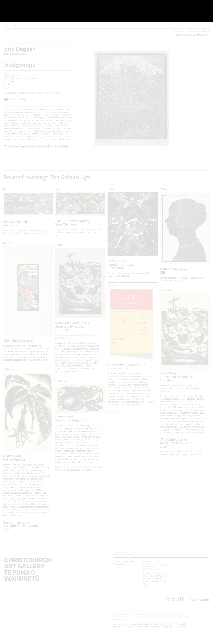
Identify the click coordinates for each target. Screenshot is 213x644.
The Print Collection (18, 340)
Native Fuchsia (22, 458)
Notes (7, 189)
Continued (112, 411)
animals (12, 93)
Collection (17, 25)
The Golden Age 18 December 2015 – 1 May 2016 (36, 146)
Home (7, 25)
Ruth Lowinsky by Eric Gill (177, 271)
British (8, 54)
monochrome (33, 93)
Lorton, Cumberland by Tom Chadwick (73, 222)
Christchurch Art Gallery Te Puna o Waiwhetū (36, 11)
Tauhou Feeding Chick (74, 419)
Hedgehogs (29, 25)
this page (165, 626)
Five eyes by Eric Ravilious (15, 223)
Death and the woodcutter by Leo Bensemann (121, 264)
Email (145, 586)
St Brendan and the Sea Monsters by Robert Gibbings (72, 326)
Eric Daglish (20, 49)
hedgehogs (21, 93)
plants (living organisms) (50, 93)
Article (112, 286)
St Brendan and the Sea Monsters (179, 377)
